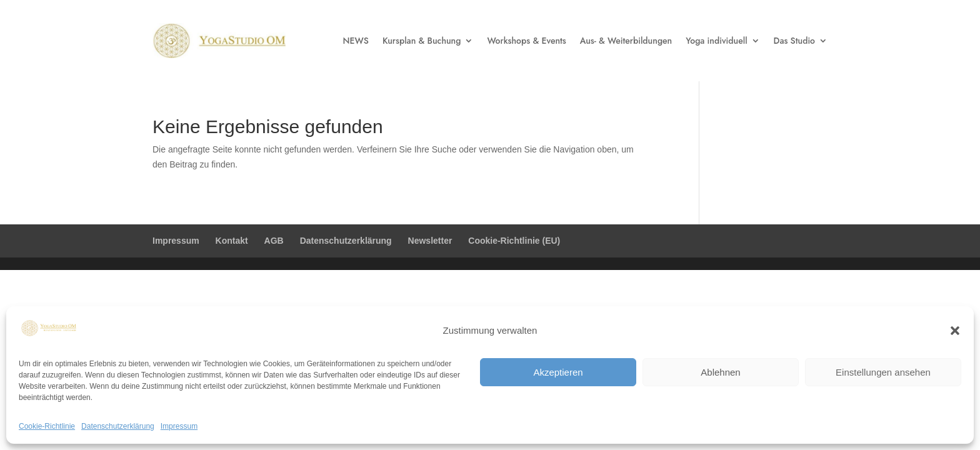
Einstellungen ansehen (883, 372)
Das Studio (794, 41)
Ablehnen (720, 372)
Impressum (179, 426)
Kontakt (232, 241)
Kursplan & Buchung (422, 41)
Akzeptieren (558, 372)
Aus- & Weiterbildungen (626, 41)
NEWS (356, 41)
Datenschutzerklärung (118, 426)
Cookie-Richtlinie (47, 426)
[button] (955, 331)
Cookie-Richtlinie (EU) (514, 241)
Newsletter (430, 241)
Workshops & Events (526, 41)
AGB (274, 241)
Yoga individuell (716, 41)
